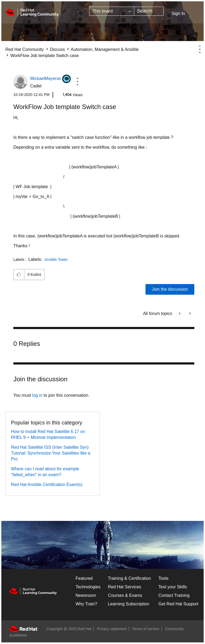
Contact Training (174, 595)
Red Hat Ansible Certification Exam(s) (47, 485)
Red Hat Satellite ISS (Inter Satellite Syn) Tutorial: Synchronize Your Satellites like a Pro (51, 453)
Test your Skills (173, 587)
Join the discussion (170, 289)
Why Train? (86, 604)
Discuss (57, 49)
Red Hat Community (25, 49)
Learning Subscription (129, 604)
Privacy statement (112, 629)
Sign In (178, 13)
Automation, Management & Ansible (105, 49)
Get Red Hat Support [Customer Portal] (178, 604)
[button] (77, 82)
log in (37, 395)
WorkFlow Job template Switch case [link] (44, 56)
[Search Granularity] (112, 11)
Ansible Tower (56, 260)
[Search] (149, 11)
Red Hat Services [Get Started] (125, 587)
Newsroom (86, 595)
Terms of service (146, 629)
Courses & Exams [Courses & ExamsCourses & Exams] (125, 595)
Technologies (88, 587)
